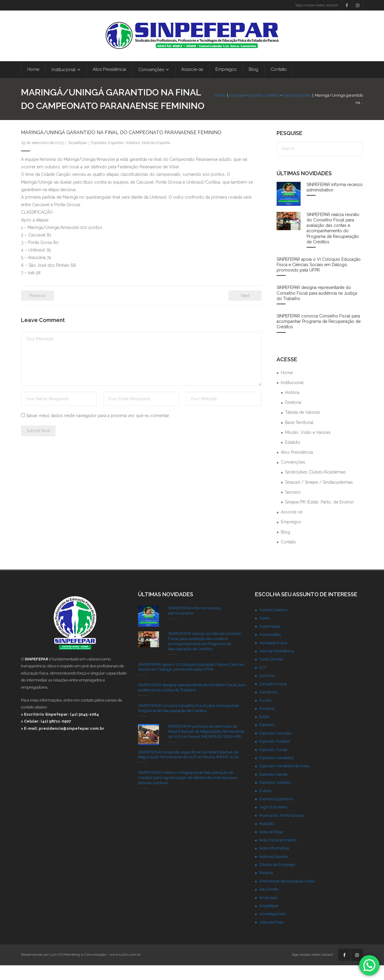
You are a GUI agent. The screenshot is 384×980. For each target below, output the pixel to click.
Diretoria (293, 417)
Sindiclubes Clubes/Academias (315, 487)
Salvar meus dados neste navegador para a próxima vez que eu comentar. (98, 430)
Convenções (293, 477)
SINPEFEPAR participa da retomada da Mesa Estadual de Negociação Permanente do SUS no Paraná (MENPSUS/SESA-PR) (206, 746)
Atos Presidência (297, 467)
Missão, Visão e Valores (308, 447)
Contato (288, 557)
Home (212, 107)
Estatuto (293, 457)
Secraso (293, 507)
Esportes (229, 107)
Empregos (291, 537)
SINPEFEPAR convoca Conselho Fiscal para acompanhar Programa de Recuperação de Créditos (319, 336)
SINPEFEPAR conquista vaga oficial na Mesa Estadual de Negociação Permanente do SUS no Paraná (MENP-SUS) (188, 769)
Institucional (292, 397)
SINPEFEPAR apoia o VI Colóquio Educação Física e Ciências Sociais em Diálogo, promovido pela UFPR (319, 279)
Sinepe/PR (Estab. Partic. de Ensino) (319, 517)
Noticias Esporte (288, 107)
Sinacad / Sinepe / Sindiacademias (319, 497)
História (292, 407)
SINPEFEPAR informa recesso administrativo (335, 202)
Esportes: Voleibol (255, 107)
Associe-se (292, 527)
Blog (285, 547)
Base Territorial (299, 437)
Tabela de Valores (303, 427)
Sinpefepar (78, 157)
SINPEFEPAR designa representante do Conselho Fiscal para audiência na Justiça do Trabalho (317, 308)
